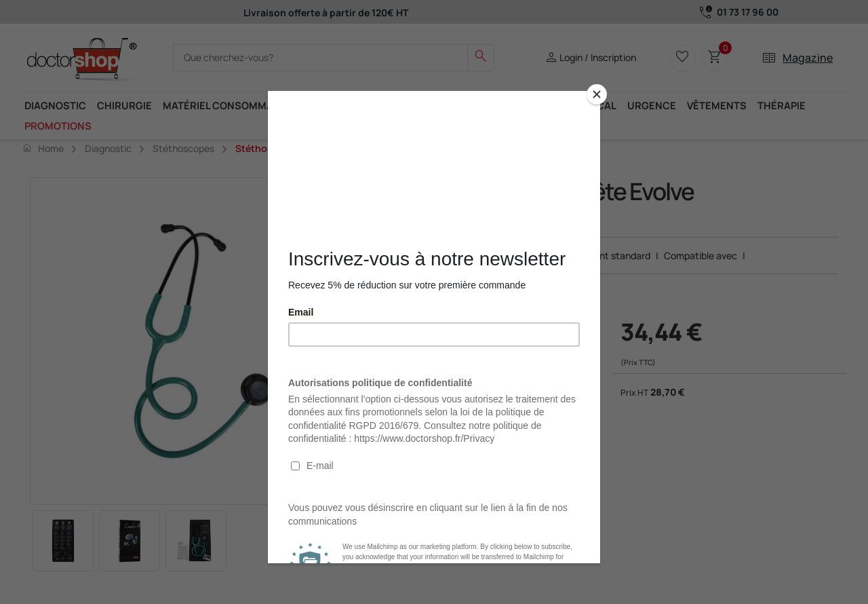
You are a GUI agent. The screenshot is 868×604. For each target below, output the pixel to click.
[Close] (597, 94)
